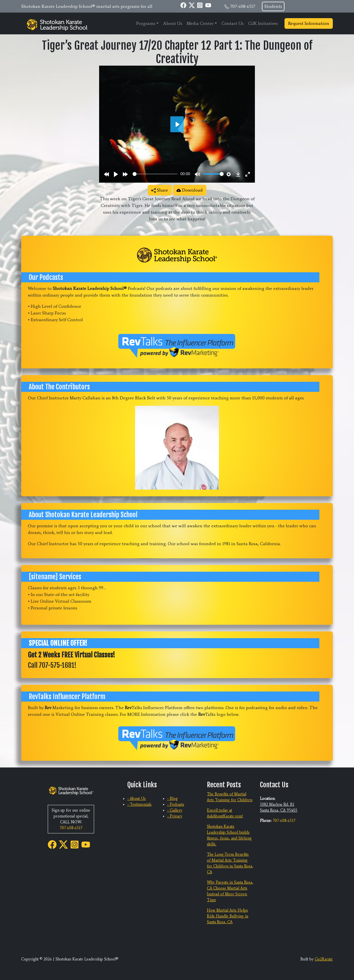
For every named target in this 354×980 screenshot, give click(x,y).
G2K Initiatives (263, 23)
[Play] (116, 174)
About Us (173, 23)
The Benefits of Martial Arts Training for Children (230, 797)
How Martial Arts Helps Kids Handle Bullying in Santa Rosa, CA (228, 916)
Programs (146, 23)
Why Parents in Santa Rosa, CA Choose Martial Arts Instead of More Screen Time (230, 891)
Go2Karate (324, 959)
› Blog (173, 799)
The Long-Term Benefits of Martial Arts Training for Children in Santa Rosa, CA (230, 863)
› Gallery (175, 810)
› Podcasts (176, 804)
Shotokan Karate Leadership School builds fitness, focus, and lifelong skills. (229, 835)
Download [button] (190, 190)
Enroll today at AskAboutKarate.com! (225, 813)
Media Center (200, 23)
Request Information (309, 23)
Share (160, 190)
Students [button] (273, 6)
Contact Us (233, 23)
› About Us (137, 799)
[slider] (155, 174)
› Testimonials (139, 804)
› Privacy (175, 816)
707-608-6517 (243, 6)
